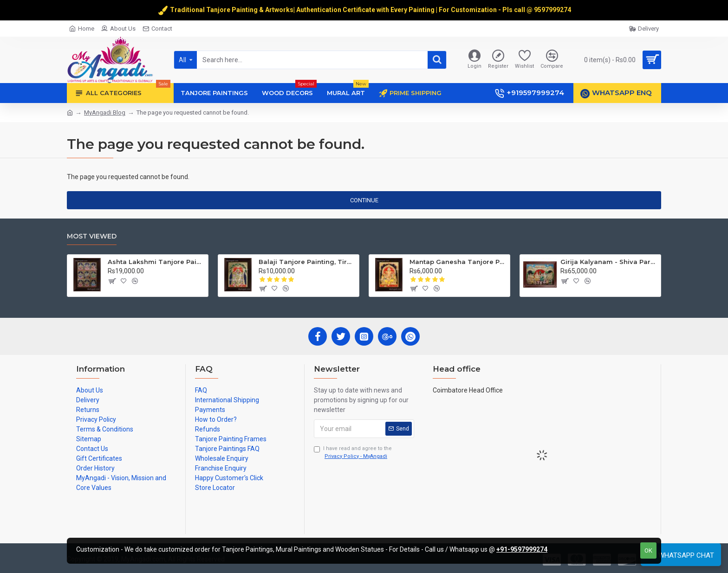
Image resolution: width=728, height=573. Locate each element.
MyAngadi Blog (105, 113)
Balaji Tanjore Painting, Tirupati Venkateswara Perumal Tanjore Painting (307, 262)
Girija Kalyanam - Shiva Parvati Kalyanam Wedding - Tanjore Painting (609, 262)
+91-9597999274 (522, 549)
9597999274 (553, 10)
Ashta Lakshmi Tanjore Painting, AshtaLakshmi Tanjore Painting (156, 262)
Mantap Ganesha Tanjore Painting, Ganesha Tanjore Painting (458, 262)
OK (648, 550)
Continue (364, 200)
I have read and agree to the (353, 453)
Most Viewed (92, 236)
